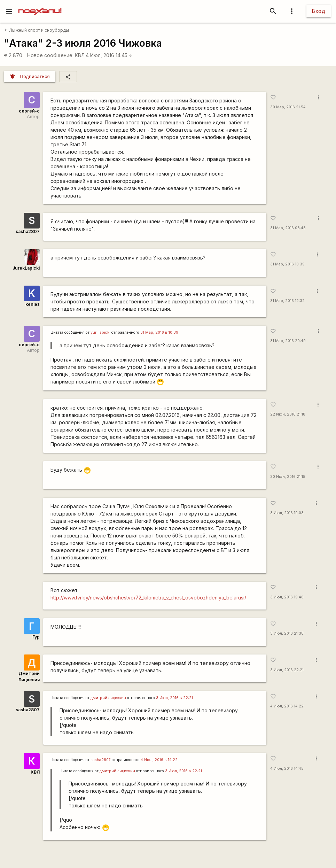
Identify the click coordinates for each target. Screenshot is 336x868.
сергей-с (29, 111)
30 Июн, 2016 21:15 (288, 477)
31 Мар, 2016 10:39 (287, 264)
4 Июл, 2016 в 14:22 (159, 760)
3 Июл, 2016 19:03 (287, 513)
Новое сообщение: (50, 55)
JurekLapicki (26, 268)
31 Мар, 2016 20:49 (288, 341)
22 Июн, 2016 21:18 (288, 414)
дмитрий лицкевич (108, 698)
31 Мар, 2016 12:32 (287, 301)
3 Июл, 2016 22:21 (287, 670)
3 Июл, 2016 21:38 (287, 633)
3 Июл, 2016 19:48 (287, 597)
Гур (36, 637)
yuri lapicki (100, 332)
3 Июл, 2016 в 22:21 (174, 698)
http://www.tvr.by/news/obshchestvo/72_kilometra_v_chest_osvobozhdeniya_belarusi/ (148, 598)
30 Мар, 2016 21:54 (288, 107)
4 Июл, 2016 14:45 (109, 55)
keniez (33, 304)
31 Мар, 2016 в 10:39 (159, 332)
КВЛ (80, 55)
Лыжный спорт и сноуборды (37, 30)
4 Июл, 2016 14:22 (287, 706)
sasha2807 (28, 231)
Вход (319, 11)
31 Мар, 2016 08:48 (288, 228)
